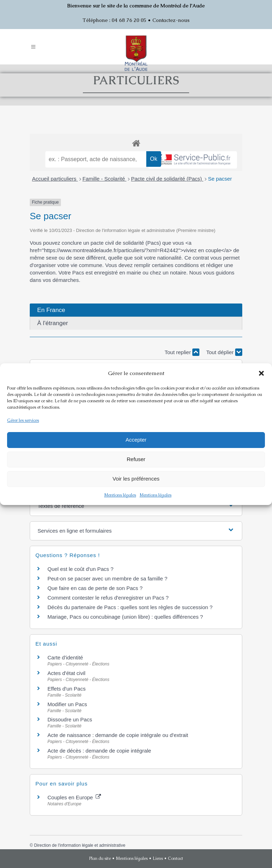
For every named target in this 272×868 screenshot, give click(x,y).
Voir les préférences (136, 479)
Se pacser (220, 179)
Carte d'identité (65, 657)
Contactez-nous (171, 20)
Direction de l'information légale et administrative (80, 845)
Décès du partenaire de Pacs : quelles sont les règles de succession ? (130, 607)
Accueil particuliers (55, 179)
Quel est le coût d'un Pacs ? (80, 569)
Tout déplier (224, 352)
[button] (261, 373)
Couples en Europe (74, 797)
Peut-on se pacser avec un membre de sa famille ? (107, 578)
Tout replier (182, 352)
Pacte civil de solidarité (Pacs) (167, 179)
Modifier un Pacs (67, 704)
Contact (175, 858)
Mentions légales (120, 495)
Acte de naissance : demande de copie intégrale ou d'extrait (118, 735)
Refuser (136, 459)
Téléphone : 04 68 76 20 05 (114, 20)
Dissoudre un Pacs (70, 719)
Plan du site (100, 858)
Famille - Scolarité (104, 179)
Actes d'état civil (66, 673)
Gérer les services (23, 420)
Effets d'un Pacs (67, 689)
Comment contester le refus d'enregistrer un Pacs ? (108, 598)
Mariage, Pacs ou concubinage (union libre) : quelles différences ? (125, 617)
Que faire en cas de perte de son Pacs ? (95, 588)
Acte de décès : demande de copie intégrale (99, 751)
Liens (158, 858)
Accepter (136, 440)
